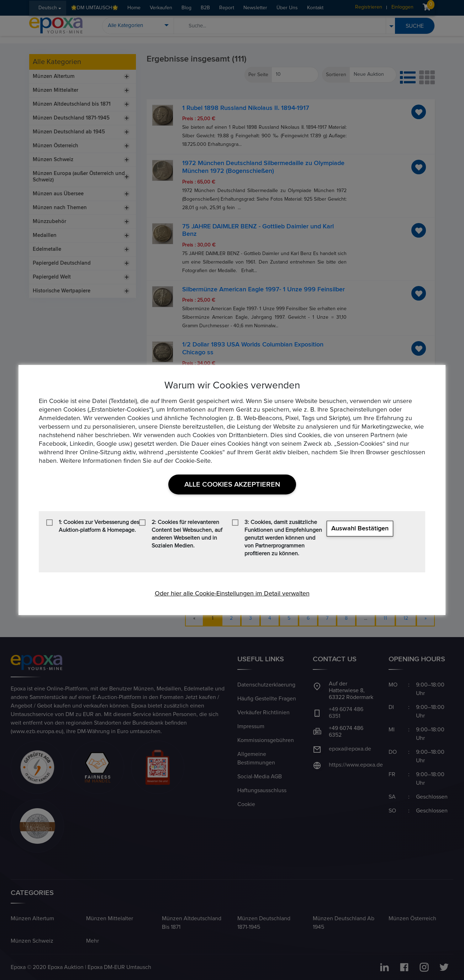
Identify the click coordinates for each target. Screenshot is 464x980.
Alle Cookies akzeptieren (232, 484)
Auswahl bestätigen (360, 529)
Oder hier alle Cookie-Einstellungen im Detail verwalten (232, 594)
